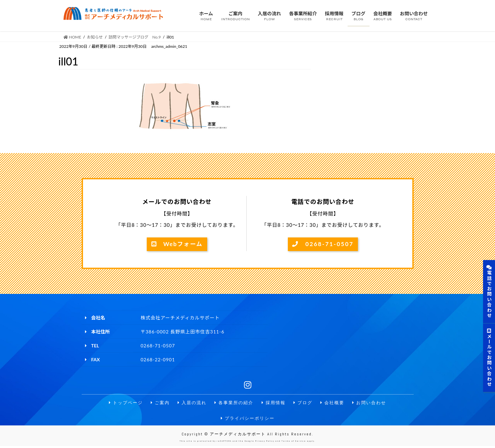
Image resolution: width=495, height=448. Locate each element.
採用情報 (275, 403)
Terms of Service (294, 443)
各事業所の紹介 (233, 403)
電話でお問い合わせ (489, 292)
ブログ (305, 403)
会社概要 (336, 403)
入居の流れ (190, 403)
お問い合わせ (374, 403)
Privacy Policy (265, 443)
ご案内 (156, 403)
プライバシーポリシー (248, 419)
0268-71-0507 (323, 244)
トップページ (121, 403)
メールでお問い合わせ (489, 358)
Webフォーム (177, 244)
